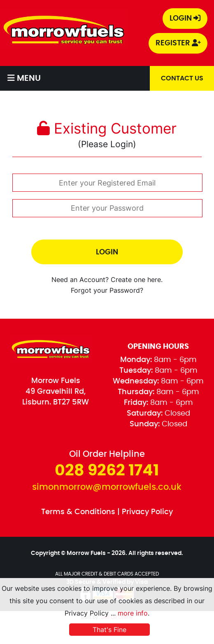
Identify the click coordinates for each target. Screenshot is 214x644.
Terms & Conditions (78, 512)
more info (133, 613)
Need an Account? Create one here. (107, 280)
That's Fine (109, 630)
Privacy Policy (147, 512)
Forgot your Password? (107, 290)
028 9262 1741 (107, 471)
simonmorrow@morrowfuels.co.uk (107, 487)
